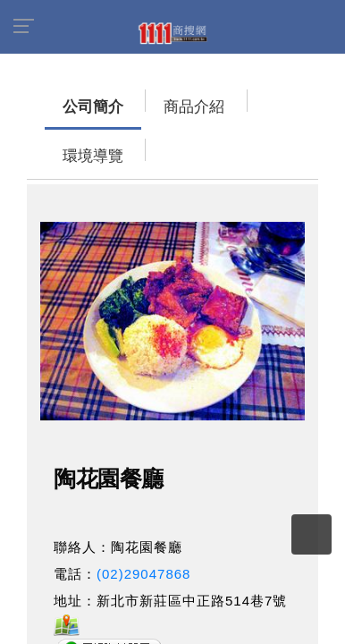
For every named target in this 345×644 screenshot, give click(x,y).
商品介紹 (139, 98)
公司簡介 (58, 98)
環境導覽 (219, 98)
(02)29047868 (143, 516)
